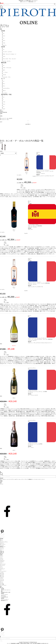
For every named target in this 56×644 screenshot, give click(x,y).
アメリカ (2, 560)
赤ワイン (2, 540)
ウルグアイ (2, 562)
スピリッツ (2, 549)
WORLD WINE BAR (3, 112)
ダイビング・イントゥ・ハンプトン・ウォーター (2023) (38, 283)
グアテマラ (2, 581)
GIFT (1, 110)
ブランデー (2, 545)
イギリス (2, 578)
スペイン (2, 568)
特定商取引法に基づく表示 (6, 592)
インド (1, 563)
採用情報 (3, 598)
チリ (1, 570)
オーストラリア (3, 564)
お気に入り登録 (22, 186)
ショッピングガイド (5, 595)
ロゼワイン (2, 543)
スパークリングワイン (4, 542)
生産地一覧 (2, 551)
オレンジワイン (3, 544)
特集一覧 (2, 588)
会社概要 (3, 589)
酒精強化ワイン (3, 547)
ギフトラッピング (3, 585)
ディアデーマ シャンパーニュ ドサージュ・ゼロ (36, 392)
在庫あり (27, 173)
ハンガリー (2, 572)
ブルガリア (2, 577)
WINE (1, 29)
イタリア (2, 558)
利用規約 (3, 593)
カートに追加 (23, 188)
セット (1, 550)
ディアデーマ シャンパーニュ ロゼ (34, 444)
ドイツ (1, 557)
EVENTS (2, 111)
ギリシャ (2, 582)
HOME (1, 114)
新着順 (2, 153)
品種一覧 (2, 554)
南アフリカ (2, 576)
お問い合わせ (3, 596)
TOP (1, 28)
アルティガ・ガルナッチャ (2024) (34, 226)
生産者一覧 (2, 552)
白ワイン (2, 541)
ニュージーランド (3, 571)
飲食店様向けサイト (5, 601)
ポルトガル (2, 574)
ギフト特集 (2, 584)
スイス (1, 567)
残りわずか (14, 346)
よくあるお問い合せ (5, 597)
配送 (2, 591)
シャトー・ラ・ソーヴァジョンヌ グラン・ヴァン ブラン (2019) (39, 339)
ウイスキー (2, 548)
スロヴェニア (2, 569)
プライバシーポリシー (5, 599)
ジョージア (2, 579)
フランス (2, 556)
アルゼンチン (2, 561)
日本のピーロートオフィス (6, 590)
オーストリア (2, 565)
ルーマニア (2, 575)
